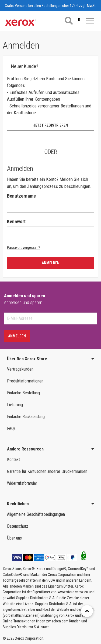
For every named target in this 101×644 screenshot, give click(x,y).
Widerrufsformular (22, 483)
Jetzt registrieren (50, 125)
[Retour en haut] (87, 611)
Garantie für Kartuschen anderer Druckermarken (47, 471)
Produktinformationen (25, 381)
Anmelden (51, 263)
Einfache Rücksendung (26, 417)
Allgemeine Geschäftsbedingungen (36, 514)
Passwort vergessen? (24, 248)
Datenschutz (18, 526)
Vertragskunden (20, 369)
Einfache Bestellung (23, 393)
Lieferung (15, 405)
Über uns (14, 538)
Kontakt (13, 460)
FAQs (11, 428)
